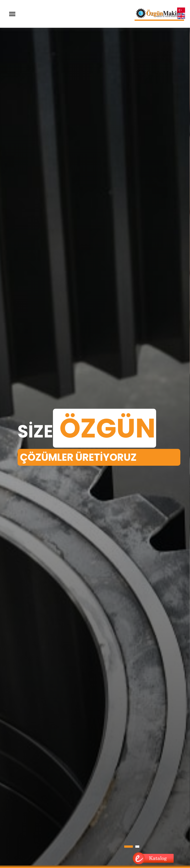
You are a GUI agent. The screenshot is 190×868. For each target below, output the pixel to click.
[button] (129, 847)
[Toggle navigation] (12, 14)
